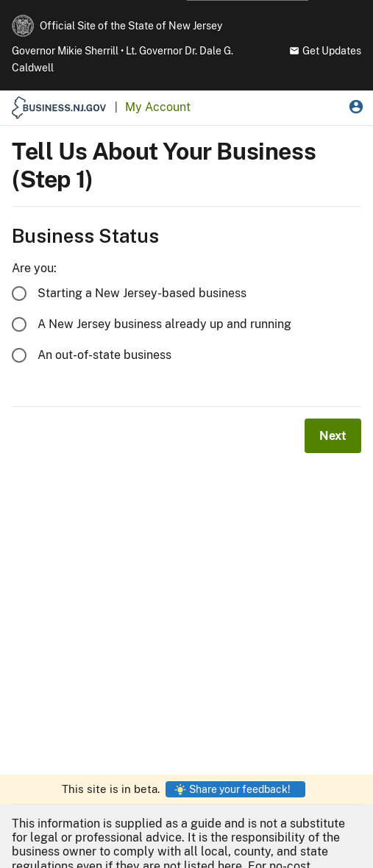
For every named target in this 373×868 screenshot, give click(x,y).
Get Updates (325, 51)
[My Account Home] (158, 108)
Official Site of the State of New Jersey (131, 26)
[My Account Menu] (356, 108)
